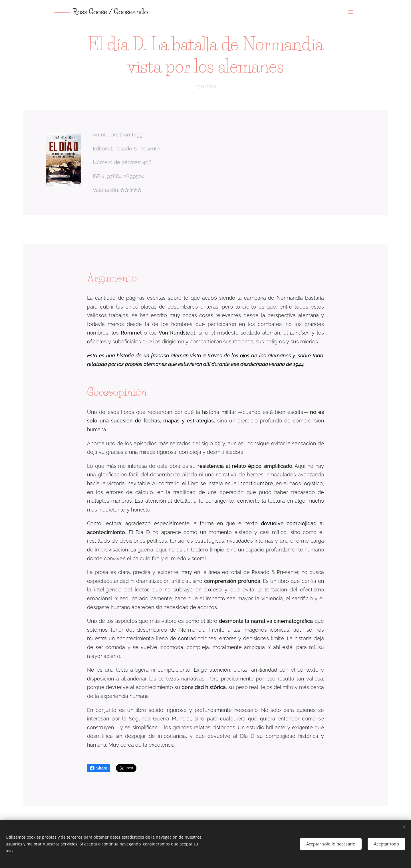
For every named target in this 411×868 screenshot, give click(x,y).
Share (99, 768)
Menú (351, 12)
